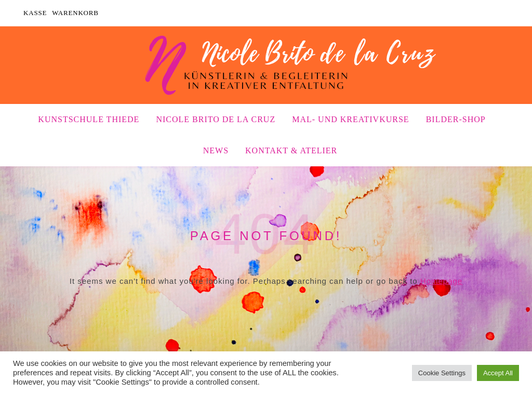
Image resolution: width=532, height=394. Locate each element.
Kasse (35, 13)
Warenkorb (75, 13)
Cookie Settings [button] (442, 373)
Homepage (441, 281)
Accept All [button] (498, 373)
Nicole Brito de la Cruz (216, 119)
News (216, 150)
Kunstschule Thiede (89, 119)
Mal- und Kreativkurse (350, 119)
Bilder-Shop (456, 119)
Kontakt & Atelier (291, 150)
